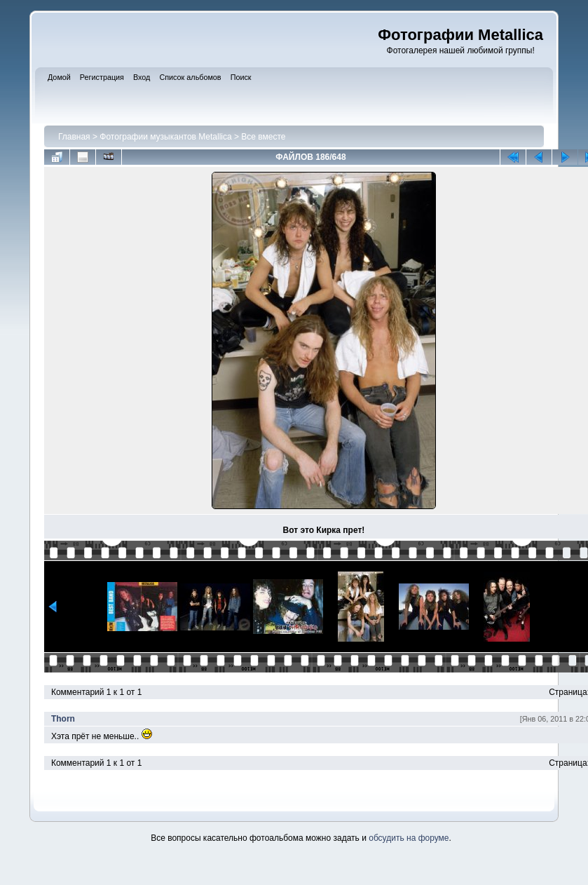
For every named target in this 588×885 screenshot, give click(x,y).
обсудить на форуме (409, 838)
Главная (74, 137)
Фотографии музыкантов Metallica (165, 137)
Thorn (63, 719)
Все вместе (263, 137)
